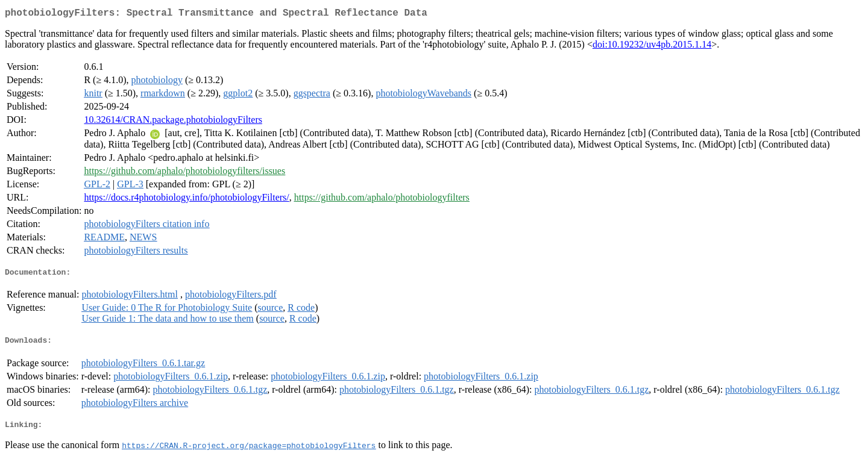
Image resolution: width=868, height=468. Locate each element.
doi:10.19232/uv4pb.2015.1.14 (652, 47)
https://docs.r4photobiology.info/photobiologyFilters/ (186, 200)
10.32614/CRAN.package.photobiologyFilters (173, 122)
